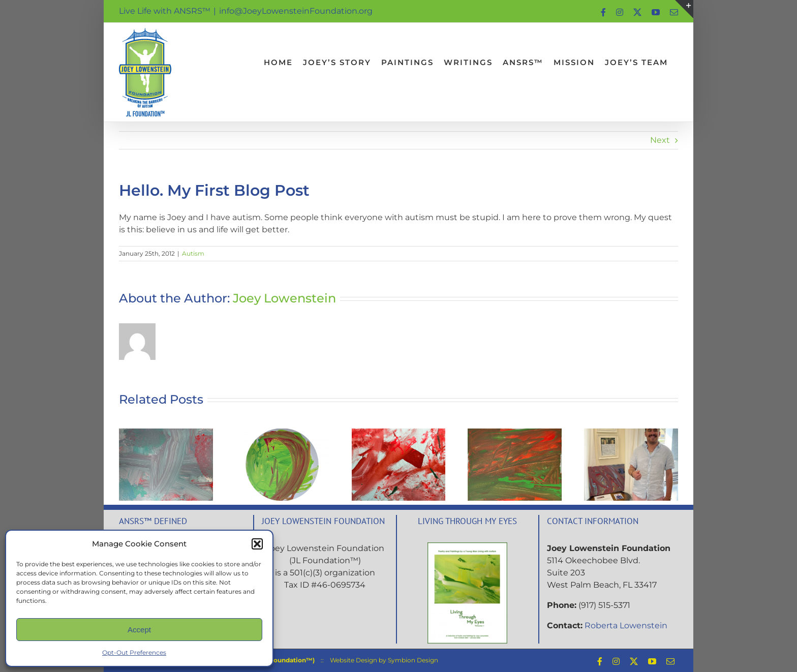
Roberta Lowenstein (626, 625)
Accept (139, 630)
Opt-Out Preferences (134, 652)
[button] (257, 544)
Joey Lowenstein (284, 298)
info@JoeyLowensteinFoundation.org (296, 11)
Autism (193, 253)
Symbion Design (413, 660)
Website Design (354, 660)
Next (660, 140)
